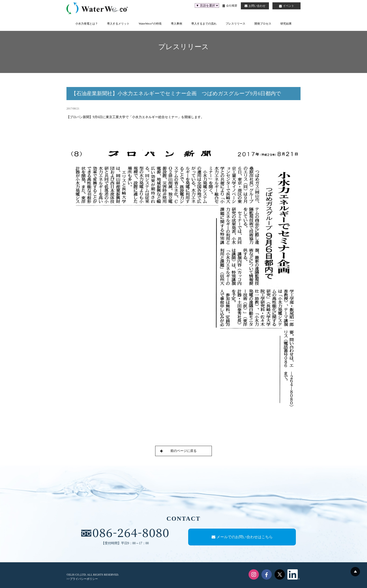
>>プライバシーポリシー (82, 579)
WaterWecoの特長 (150, 24)
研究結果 (286, 24)
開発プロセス (263, 24)
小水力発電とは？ (87, 24)
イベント (287, 6)
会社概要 (230, 6)
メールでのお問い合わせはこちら (242, 537)
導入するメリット (118, 24)
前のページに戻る (178, 451)
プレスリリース (235, 24)
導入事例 (176, 24)
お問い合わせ (255, 6)
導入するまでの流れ (204, 24)
